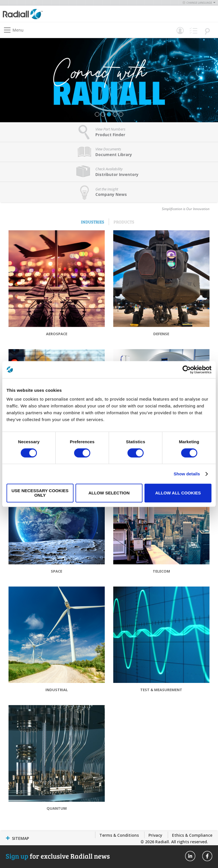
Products (124, 222)
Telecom (161, 571)
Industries (93, 222)
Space (56, 571)
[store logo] (57, 14)
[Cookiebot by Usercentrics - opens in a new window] (187, 370)
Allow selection (109, 493)
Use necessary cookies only (40, 493)
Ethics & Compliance (192, 835)
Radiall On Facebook (207, 856)
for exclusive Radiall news (58, 856)
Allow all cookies (178, 493)
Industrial (57, 690)
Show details (187, 474)
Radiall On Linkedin (190, 856)
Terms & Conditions (119, 835)
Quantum (57, 808)
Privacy (155, 835)
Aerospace (57, 334)
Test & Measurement (161, 690)
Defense (161, 334)
